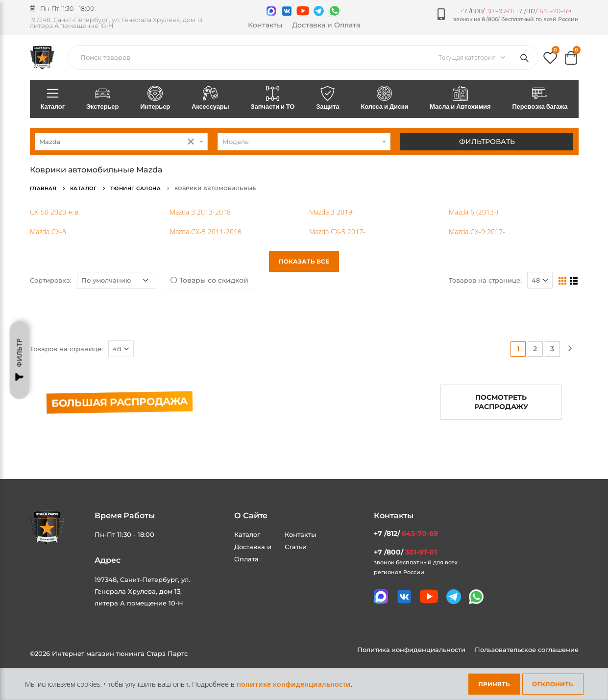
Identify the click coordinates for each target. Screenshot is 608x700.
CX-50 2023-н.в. (55, 212)
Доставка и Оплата (326, 25)
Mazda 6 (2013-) (474, 212)
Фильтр (20, 360)
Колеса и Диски (384, 98)
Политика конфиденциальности (412, 650)
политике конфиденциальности (294, 684)
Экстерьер (102, 98)
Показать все (304, 261)
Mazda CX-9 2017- (477, 231)
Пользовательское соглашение (527, 650)
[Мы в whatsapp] (335, 11)
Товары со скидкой (209, 280)
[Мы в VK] (287, 11)
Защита (328, 98)
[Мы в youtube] (303, 11)
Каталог (53, 98)
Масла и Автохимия (460, 98)
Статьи (296, 547)
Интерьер (155, 98)
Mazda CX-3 (48, 231)
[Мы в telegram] (319, 11)
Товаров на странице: (485, 280)
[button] (550, 60)
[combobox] (121, 142)
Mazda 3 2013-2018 (200, 212)
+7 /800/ (487, 11)
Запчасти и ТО (273, 98)
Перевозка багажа (540, 98)
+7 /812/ (543, 11)
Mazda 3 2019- (332, 212)
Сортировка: (51, 280)
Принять (494, 684)
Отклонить (553, 684)
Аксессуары (210, 98)
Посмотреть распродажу (501, 402)
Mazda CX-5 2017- (337, 231)
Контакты (265, 25)
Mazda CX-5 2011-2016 (206, 231)
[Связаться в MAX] (271, 11)
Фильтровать (487, 142)
